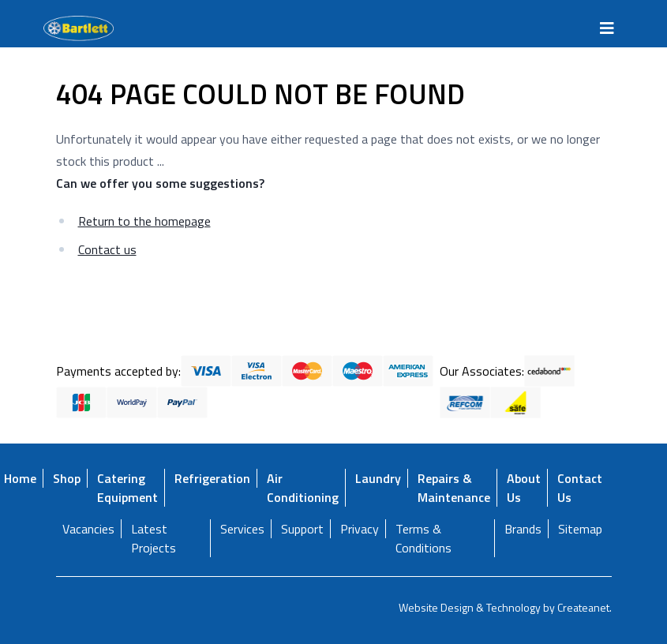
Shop (67, 478)
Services (242, 529)
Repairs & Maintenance (454, 488)
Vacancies (88, 529)
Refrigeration (212, 478)
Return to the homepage (144, 221)
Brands (523, 529)
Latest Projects (154, 538)
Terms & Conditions (423, 538)
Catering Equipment (127, 488)
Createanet (583, 607)
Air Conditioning (303, 488)
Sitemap (580, 529)
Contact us (107, 249)
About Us (524, 488)
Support (302, 529)
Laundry (378, 478)
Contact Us (580, 488)
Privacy (360, 529)
